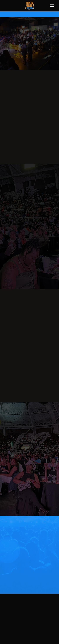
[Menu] (52, 6)
